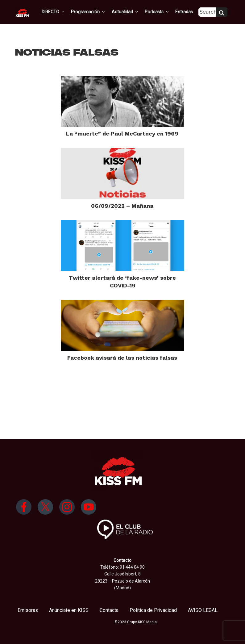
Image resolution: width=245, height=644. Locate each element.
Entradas (182, 12)
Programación (88, 12)
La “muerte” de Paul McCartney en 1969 (122, 134)
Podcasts (155, 12)
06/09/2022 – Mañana (122, 206)
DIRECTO (54, 12)
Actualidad (124, 12)
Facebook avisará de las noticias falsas (122, 358)
